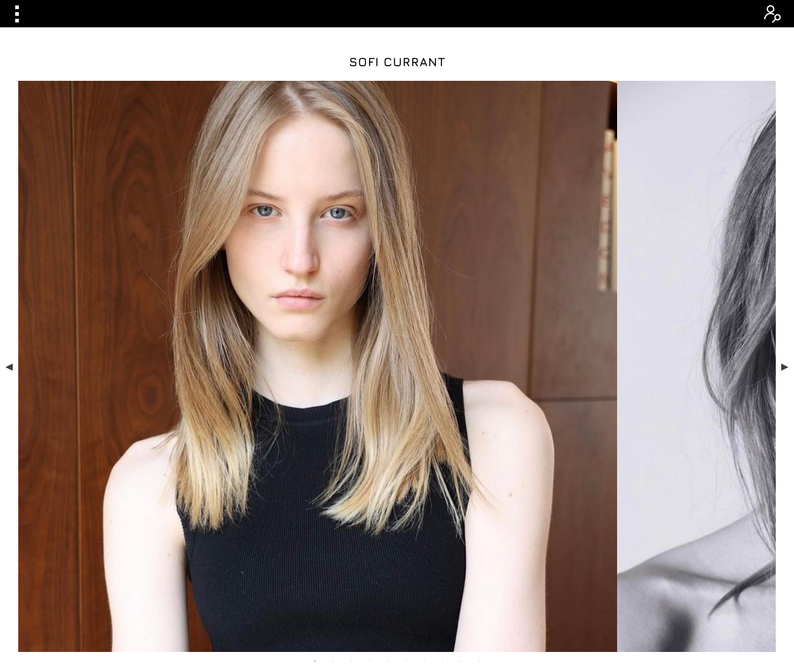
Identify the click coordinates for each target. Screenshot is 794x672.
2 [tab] (333, 462)
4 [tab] (370, 462)
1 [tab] (315, 462)
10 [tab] (479, 462)
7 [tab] (424, 462)
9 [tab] (461, 462)
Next (785, 267)
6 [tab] (406, 462)
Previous (9, 267)
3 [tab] (351, 462)
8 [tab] (443, 462)
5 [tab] (388, 462)
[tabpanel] (397, 267)
